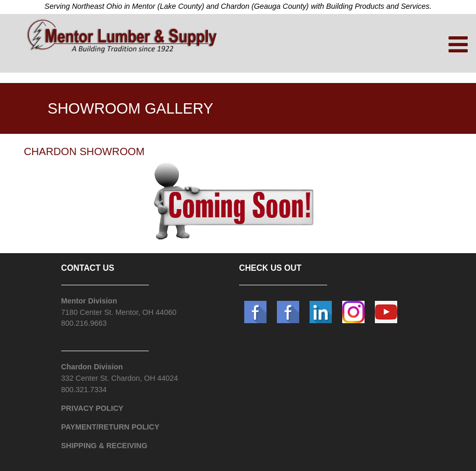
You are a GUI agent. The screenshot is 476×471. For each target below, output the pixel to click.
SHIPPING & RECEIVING (104, 446)
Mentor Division (89, 301)
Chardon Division (92, 367)
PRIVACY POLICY (92, 408)
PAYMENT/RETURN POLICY (110, 427)
